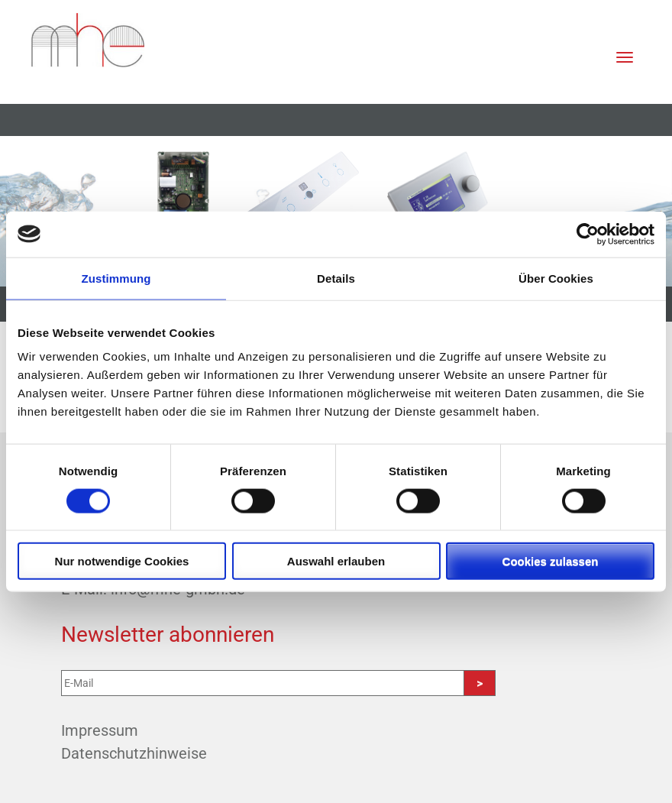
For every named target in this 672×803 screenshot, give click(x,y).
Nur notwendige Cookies (122, 561)
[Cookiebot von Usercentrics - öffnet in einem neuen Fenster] (588, 234)
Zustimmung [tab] (116, 278)
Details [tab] (336, 278)
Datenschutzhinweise (134, 753)
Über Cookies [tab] (556, 278)
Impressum (100, 730)
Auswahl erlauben (336, 561)
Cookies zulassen (551, 561)
